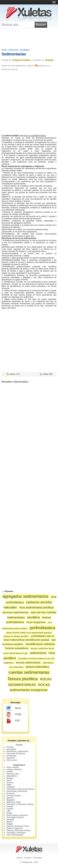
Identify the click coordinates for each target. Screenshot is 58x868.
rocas (30, 140)
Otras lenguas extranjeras (17, 815)
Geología (24, 50)
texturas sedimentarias (28, 663)
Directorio (13, 50)
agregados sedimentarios (26, 596)
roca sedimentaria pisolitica (36, 607)
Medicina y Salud (14, 802)
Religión (10, 824)
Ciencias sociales (14, 796)
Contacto (28, 858)
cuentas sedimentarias (29, 672)
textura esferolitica (37, 667)
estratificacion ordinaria (40, 644)
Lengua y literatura (14, 769)
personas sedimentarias (16, 612)
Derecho (10, 798)
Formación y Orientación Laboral (20, 804)
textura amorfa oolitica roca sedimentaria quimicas (29, 633)
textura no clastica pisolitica (16, 636)
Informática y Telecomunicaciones (20, 789)
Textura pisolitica (23, 679)
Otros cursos (12, 760)
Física (9, 780)
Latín (9, 811)
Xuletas (19, 858)
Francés (10, 807)
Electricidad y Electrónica (17, 791)
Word (14, 708)
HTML (14, 715)
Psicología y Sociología (16, 833)
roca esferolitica (16, 667)
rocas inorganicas (36, 622)
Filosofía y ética (13, 774)
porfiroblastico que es (43, 636)
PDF (13, 721)
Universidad (11, 756)
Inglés (9, 785)
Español (10, 809)
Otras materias (13, 767)
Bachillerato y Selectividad (17, 751)
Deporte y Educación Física (18, 826)
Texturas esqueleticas (17, 648)
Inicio (4, 50)
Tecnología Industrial (15, 817)
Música (9, 822)
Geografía (11, 787)
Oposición (11, 758)
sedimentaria (38, 653)
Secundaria (11, 749)
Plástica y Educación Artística (19, 830)
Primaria (10, 747)
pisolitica (33, 617)
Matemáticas (12, 776)
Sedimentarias (14, 54)
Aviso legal (37, 858)
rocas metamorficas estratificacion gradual (26, 640)
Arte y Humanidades (15, 835)
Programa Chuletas (21, 60)
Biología (10, 778)
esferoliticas (48, 663)
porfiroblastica (42, 628)
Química (10, 783)
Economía (11, 793)
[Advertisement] (29, 38)
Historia (10, 772)
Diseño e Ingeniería (15, 828)
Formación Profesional (16, 754)
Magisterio (11, 800)
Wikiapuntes (27, 862)
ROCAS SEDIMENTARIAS (35, 136)
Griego (9, 813)
